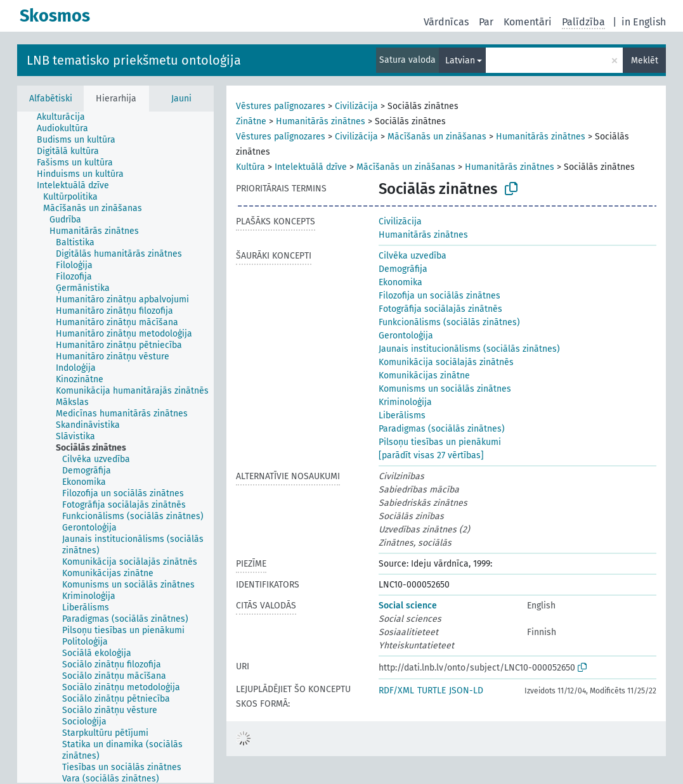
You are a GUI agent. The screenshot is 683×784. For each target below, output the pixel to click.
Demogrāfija (403, 269)
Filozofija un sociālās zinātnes (439, 296)
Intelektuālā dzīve (311, 167)
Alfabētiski (51, 99)
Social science (408, 606)
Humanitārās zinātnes (321, 121)
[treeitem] (66, 117)
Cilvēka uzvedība (413, 256)
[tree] (115, 447)
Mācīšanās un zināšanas (437, 137)
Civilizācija (356, 106)
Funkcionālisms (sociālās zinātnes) (449, 322)
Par (486, 22)
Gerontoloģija (406, 336)
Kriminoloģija (405, 402)
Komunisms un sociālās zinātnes (445, 389)
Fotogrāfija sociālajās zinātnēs (440, 309)
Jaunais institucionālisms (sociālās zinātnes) (469, 349)
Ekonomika (400, 282)
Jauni (181, 99)
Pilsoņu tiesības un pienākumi (440, 442)
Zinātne (251, 121)
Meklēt (645, 61)
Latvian (460, 61)
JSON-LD (466, 691)
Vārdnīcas (446, 22)
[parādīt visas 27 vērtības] (431, 455)
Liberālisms (402, 415)
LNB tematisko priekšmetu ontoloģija (134, 60)
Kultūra (250, 167)
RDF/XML (396, 691)
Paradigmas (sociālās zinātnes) (442, 429)
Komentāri (528, 22)
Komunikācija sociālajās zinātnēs (446, 362)
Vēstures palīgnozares (281, 106)
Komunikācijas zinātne (424, 376)
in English (644, 22)
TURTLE (432, 691)
